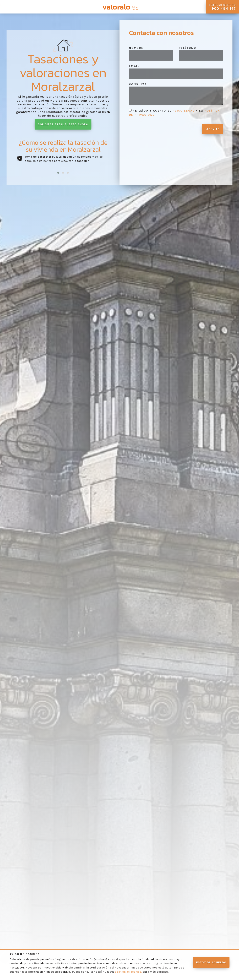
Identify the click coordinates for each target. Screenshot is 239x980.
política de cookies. (128, 972)
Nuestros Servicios (33, 7)
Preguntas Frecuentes (60, 7)
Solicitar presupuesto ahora (63, 124)
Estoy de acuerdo (211, 962)
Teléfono (188, 48)
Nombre (136, 48)
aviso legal (184, 111)
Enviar (212, 129)
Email (134, 66)
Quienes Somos (12, 7)
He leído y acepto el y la (175, 113)
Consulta (138, 84)
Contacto (86, 5)
